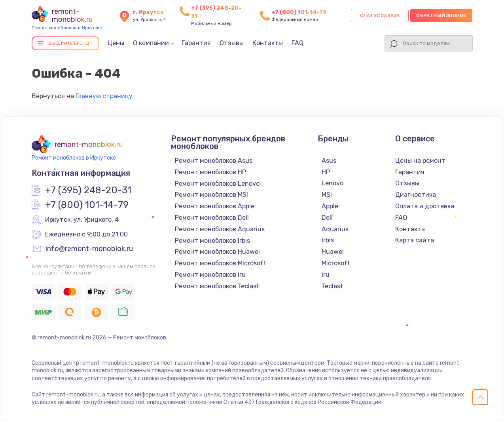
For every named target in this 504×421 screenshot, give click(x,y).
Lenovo (333, 183)
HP (326, 172)
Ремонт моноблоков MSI (211, 195)
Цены (116, 43)
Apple (330, 206)
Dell (327, 218)
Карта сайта (415, 240)
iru (326, 275)
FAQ (297, 43)
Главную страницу (104, 96)
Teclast (332, 286)
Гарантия (196, 43)
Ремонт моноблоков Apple (215, 206)
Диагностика (416, 195)
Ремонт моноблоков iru (210, 275)
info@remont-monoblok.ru (89, 249)
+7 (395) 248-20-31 (88, 190)
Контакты (268, 43)
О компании (151, 43)
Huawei (333, 252)
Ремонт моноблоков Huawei (217, 252)
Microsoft (336, 263)
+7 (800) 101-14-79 (299, 12)
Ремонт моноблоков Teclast (217, 286)
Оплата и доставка (425, 206)
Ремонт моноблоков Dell (212, 218)
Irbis (328, 240)
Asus (329, 161)
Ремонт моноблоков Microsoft (221, 263)
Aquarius (335, 229)
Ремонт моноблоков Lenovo (217, 184)
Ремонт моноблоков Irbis (212, 241)
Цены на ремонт (420, 161)
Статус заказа (380, 15)
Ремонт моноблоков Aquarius (220, 229)
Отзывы (232, 43)
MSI (327, 195)
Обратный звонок (441, 15)
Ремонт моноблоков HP (210, 172)
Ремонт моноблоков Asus (214, 161)
